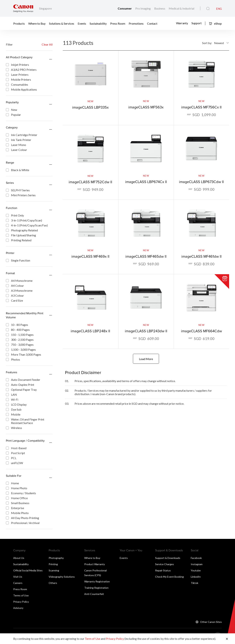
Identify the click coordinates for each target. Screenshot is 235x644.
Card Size (14, 300)
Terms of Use (21, 595)
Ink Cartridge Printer (22, 135)
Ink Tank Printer (19, 140)
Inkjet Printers (17, 65)
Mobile (13, 414)
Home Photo (17, 488)
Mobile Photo (17, 513)
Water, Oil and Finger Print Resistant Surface (25, 421)
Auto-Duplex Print (20, 385)
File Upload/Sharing (21, 235)
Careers (18, 583)
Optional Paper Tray (21, 390)
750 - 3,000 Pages (20, 345)
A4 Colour (15, 286)
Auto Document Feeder (23, 380)
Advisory (18, 608)
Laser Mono (16, 145)
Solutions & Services (62, 23)
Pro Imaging (143, 8)
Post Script (15, 453)
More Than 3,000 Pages (23, 354)
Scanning (54, 570)
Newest (219, 43)
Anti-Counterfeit (94, 594)
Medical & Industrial (181, 8)
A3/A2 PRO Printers (21, 70)
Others (53, 583)
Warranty (182, 23)
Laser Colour (16, 150)
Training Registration (96, 588)
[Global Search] (208, 9)
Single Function (18, 260)
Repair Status (163, 570)
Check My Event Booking (169, 577)
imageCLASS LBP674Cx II (146, 182)
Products (19, 23)
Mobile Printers (18, 79)
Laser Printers (17, 75)
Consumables (17, 84)
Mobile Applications (21, 89)
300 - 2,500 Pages (20, 340)
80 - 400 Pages (18, 330)
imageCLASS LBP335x (90, 107)
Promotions (136, 23)
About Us (19, 558)
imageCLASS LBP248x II (90, 331)
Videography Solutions (62, 577)
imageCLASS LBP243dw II (146, 331)
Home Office (17, 498)
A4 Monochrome (19, 281)
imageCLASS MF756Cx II (201, 107)
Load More (146, 359)
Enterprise (15, 508)
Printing (53, 564)
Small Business (18, 503)
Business (160, 8)
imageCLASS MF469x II (90, 256)
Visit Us (18, 577)
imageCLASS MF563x (146, 107)
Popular (13, 115)
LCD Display (16, 404)
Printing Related (19, 240)
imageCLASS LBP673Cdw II (201, 182)
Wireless (14, 428)
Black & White (18, 170)
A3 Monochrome (19, 290)
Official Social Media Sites (28, 570)
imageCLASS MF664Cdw (201, 331)
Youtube (196, 570)
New (11, 110)
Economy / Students (21, 493)
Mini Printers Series (21, 195)
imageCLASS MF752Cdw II (90, 182)
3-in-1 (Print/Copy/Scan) (24, 220)
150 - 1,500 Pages (20, 335)
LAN (11, 395)
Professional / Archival (23, 523)
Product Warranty (95, 564)
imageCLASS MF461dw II (201, 256)
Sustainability (98, 23)
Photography (56, 558)
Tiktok (195, 583)
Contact (152, 23)
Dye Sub (14, 409)
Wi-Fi (12, 399)
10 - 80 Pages (17, 325)
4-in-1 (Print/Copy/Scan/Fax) (27, 225)
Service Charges (164, 564)
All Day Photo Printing (22, 518)
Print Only (15, 215)
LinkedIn (196, 577)
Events (82, 23)
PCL (11, 458)
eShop (215, 23)
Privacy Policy (21, 602)
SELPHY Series (18, 190)
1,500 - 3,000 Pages (21, 349)
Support (197, 23)
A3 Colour (15, 295)
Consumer (125, 8)
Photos (13, 359)
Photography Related (22, 230)
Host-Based (16, 448)
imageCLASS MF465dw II (146, 256)
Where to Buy (37, 23)
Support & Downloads (168, 558)
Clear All (47, 44)
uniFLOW (14, 463)
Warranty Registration (97, 581)
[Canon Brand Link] (23, 8)
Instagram (197, 564)
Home (12, 483)
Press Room (118, 23)
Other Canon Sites (211, 622)
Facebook (196, 558)
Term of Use (93, 639)
